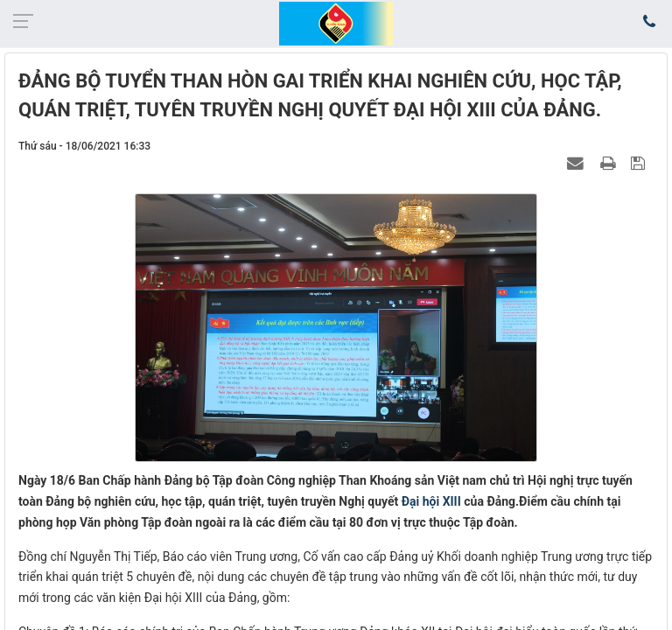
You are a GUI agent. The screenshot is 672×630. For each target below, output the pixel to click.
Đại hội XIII (431, 501)
